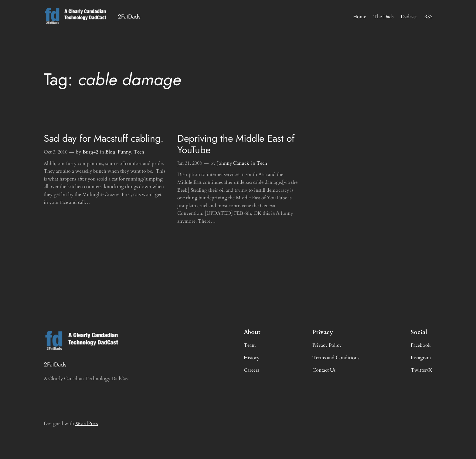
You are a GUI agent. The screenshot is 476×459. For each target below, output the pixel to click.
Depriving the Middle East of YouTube (236, 144)
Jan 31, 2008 (190, 163)
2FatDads (129, 16)
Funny (124, 152)
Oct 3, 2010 (56, 152)
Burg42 (90, 152)
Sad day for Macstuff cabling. (104, 138)
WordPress (87, 424)
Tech (139, 152)
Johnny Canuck (233, 163)
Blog (110, 152)
